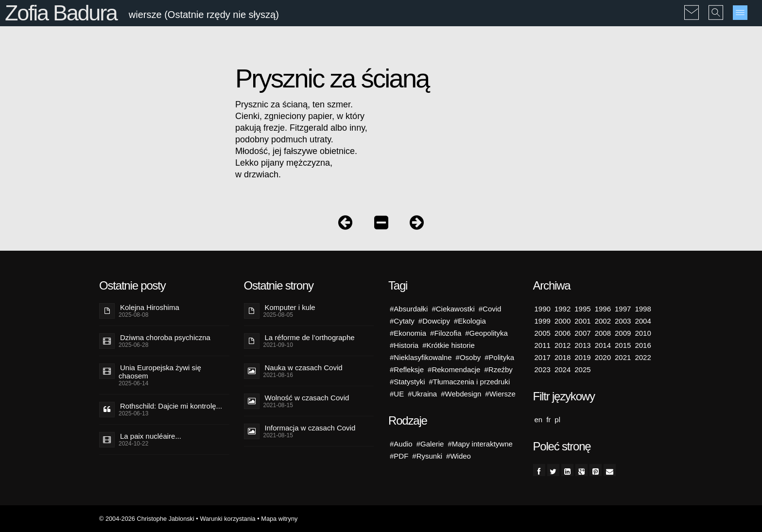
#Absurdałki (409, 309)
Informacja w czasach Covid (310, 428)
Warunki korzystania (227, 519)
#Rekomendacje (454, 369)
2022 (643, 357)
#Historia (404, 345)
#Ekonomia (408, 333)
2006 (563, 333)
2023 (543, 369)
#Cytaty (402, 321)
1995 (582, 309)
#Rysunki (427, 456)
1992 (563, 309)
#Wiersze (500, 394)
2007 (582, 333)
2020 (603, 357)
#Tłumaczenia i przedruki (470, 382)
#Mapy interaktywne (480, 444)
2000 (563, 321)
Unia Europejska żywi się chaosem (160, 372)
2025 (582, 369)
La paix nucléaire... (151, 436)
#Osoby (468, 357)
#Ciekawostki (453, 309)
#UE (397, 394)
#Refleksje (407, 369)
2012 (563, 345)
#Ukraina (422, 394)
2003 (623, 321)
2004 (643, 321)
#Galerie (430, 444)
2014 (603, 345)
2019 (582, 357)
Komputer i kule (290, 307)
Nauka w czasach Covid (304, 368)
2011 (543, 345)
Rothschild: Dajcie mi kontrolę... (171, 406)
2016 (643, 345)
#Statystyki (407, 382)
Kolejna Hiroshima (150, 307)
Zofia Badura (61, 13)
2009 (623, 333)
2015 (623, 345)
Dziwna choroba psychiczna (165, 337)
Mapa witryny (279, 519)
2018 (563, 357)
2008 (603, 333)
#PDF (399, 456)
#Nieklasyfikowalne (421, 357)
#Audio (401, 444)
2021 (623, 357)
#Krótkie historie (449, 345)
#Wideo (459, 456)
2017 (543, 357)
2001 (582, 321)
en (539, 420)
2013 (582, 345)
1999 (543, 321)
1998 (643, 309)
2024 (563, 369)
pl (557, 420)
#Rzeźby (498, 369)
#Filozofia (446, 333)
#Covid (490, 309)
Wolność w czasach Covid (307, 398)
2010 (643, 333)
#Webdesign (461, 394)
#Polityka (499, 357)
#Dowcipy (434, 321)
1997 (623, 309)
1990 (543, 309)
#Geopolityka (486, 333)
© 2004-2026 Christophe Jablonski (147, 519)
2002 (603, 321)
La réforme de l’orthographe (310, 337)
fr (548, 420)
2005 (543, 333)
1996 (603, 309)
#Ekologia (470, 321)
